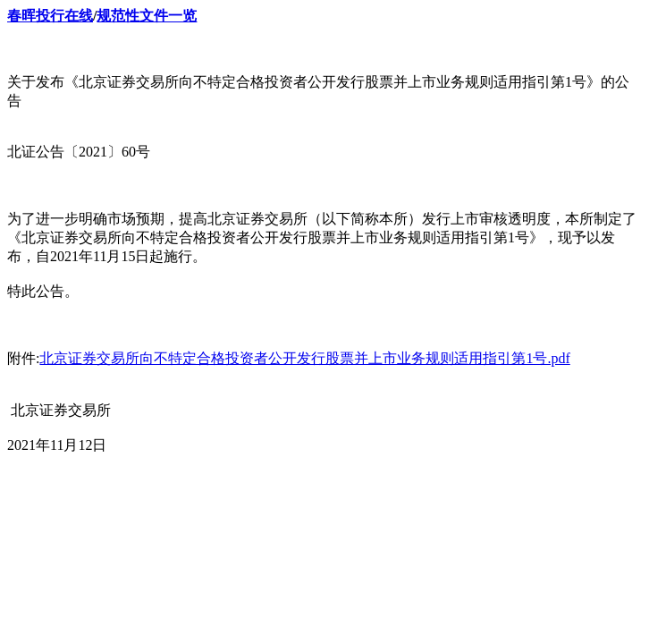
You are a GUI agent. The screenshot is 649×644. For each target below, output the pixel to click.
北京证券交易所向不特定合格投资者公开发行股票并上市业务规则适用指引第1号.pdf (304, 358)
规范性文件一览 (147, 16)
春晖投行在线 (50, 16)
